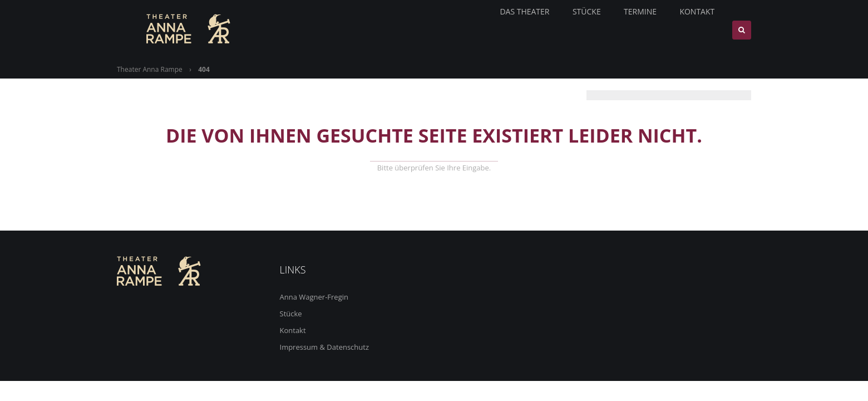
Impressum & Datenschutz (325, 347)
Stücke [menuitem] (591, 30)
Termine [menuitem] (645, 30)
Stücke (291, 314)
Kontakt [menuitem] (702, 30)
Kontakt (293, 330)
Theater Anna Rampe (150, 69)
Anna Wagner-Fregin (314, 297)
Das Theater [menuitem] (529, 30)
